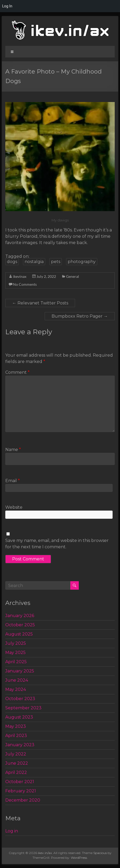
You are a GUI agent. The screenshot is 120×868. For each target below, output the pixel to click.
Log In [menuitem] (7, 6)
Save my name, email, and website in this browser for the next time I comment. (57, 544)
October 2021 (20, 782)
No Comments (25, 284)
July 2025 (16, 643)
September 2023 (23, 708)
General (73, 276)
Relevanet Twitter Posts (40, 303)
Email (13, 481)
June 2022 (17, 763)
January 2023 (20, 745)
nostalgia (34, 262)
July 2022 (16, 754)
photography (82, 262)
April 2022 (16, 772)
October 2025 (20, 625)
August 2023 (19, 717)
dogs (12, 262)
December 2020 (23, 800)
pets (56, 262)
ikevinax (20, 276)
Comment (17, 372)
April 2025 (16, 662)
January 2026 (20, 616)
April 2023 (16, 736)
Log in (12, 831)
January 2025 (20, 671)
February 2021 (21, 791)
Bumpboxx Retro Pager (80, 316)
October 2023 (20, 699)
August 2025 (19, 634)
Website (14, 507)
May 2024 (16, 689)
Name (13, 450)
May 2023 (16, 726)
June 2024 (17, 680)
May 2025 (15, 653)
